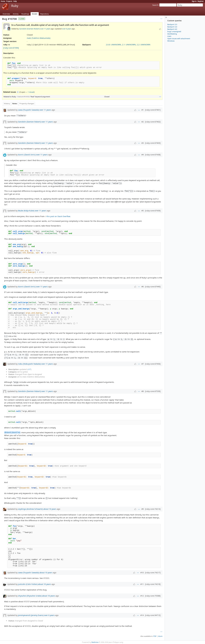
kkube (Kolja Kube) (26, 211)
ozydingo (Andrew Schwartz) (30, 509)
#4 (143, 155)
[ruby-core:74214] (153, 509)
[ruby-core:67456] (153, 364)
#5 (143, 211)
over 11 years (45, 29)
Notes (15, 104)
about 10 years (50, 509)
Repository (45, 14)
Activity (16, 14)
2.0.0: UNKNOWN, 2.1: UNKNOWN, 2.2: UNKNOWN (128, 45)
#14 (142, 615)
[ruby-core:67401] (153, 110)
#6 (143, 287)
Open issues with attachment (179, 39)
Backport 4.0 (172, 29)
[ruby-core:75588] (153, 596)
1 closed (31, 92)
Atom (160, 636)
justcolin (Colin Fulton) (28, 584)
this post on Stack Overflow (58, 216)
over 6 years (67, 29)
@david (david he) (12, 432)
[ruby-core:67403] (153, 143)
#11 (142, 584)
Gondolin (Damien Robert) (29, 29)
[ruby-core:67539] (153, 391)
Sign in (194, 1)
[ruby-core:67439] (153, 211)
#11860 (46, 578)
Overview (6, 14)
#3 (143, 143)
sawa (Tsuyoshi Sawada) (29, 110)
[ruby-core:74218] (153, 584)
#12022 (7, 590)
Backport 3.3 (172, 24)
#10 (142, 573)
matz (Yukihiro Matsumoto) (39, 38)
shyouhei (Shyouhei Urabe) (30, 596)
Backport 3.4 (172, 27)
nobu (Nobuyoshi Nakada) (29, 364)
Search (155, 5)
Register (201, 1)
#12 (142, 596)
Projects (9, 1)
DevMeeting (172, 34)
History (7, 104)
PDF (155, 636)
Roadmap (25, 14)
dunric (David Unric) (27, 155)
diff (29, 369)
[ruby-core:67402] (153, 122)
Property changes (27, 104)
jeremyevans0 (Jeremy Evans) (31, 615)
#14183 (28, 626)
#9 (143, 509)
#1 (143, 110)
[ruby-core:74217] (153, 573)
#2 (143, 122)
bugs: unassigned (174, 31)
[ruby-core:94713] (153, 615)
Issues (35, 14)
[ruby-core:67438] (153, 155)
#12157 (27, 602)
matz (169, 36)
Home (3, 1)
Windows (171, 41)
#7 (143, 364)
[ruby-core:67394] (11, 48)
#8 (143, 391)
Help (15, 1)
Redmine (95, 642)
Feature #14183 (23, 97)
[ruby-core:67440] (153, 287)
